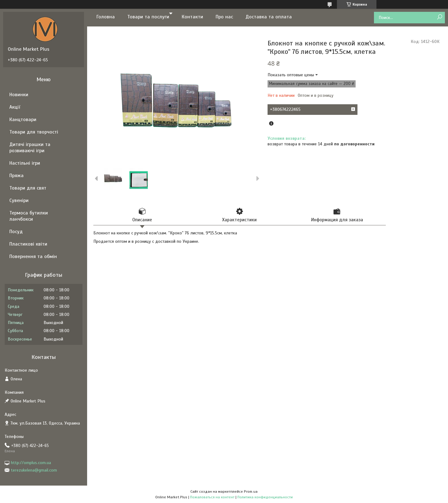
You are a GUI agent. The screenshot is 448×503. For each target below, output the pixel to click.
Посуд (16, 232)
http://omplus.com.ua (31, 463)
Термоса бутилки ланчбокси (29, 216)
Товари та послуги (148, 17)
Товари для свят (28, 188)
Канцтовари (23, 120)
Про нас (224, 17)
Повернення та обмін (33, 256)
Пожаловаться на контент (212, 497)
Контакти (192, 17)
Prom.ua (251, 491)
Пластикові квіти (28, 244)
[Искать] (439, 17)
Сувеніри (19, 200)
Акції (15, 107)
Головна (106, 17)
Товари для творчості (34, 132)
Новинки (19, 95)
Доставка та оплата (269, 17)
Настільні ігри (25, 163)
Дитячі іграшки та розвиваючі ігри (30, 148)
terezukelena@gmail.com (34, 470)
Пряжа (16, 176)
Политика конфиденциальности (265, 497)
